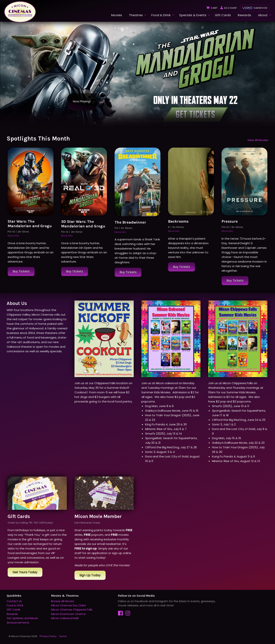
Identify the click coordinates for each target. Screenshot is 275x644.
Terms (63, 636)
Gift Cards (223, 15)
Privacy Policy (48, 636)
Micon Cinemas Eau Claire (69, 605)
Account (229, 8)
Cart (212, 8)
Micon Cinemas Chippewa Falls (72, 610)
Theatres (136, 15)
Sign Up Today (90, 575)
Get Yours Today (25, 572)
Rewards (244, 15)
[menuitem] (116, 15)
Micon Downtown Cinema (68, 614)
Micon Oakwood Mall (65, 618)
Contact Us (14, 601)
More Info (13, 236)
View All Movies (258, 140)
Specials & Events (193, 15)
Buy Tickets (21, 271)
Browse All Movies (63, 601)
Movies (117, 15)
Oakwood (255, 8)
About (263, 15)
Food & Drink (161, 15)
